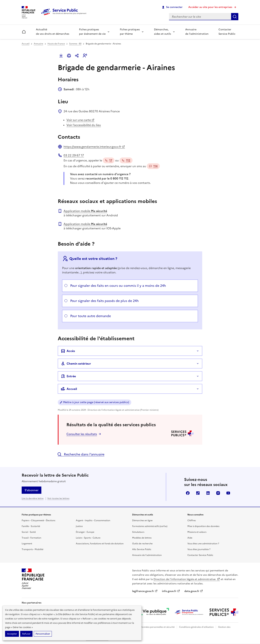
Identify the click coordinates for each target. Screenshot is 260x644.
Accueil (26, 44)
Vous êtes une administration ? (203, 544)
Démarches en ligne (142, 520)
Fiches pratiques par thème (130, 32)
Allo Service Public (142, 549)
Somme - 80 (75, 44)
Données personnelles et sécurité (157, 627)
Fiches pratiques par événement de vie (92, 32)
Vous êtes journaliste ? (199, 549)
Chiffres (192, 520)
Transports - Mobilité (32, 549)
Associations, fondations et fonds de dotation (100, 544)
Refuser (26, 634)
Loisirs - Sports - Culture (88, 538)
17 (109, 160)
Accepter (12, 634)
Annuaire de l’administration (197, 32)
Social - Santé (29, 532)
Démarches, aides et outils (162, 32)
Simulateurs (138, 532)
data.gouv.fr (194, 591)
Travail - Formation (31, 538)
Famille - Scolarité (31, 526)
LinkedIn (208, 493)
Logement (27, 544)
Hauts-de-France (56, 44)
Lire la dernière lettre (33, 498)
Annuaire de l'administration (147, 555)
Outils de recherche (142, 544)
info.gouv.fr (171, 591)
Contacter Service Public (227, 32)
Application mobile (85, 211)
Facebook (188, 493)
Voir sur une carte (80, 120)
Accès (68, 351)
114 (153, 166)
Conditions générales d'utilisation (196, 627)
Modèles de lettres (142, 538)
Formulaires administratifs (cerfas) (150, 526)
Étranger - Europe (85, 532)
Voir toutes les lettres (58, 498)
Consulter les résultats (82, 434)
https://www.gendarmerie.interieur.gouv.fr (94, 147)
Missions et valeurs (197, 532)
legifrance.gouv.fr (145, 591)
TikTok (198, 493)
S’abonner (32, 490)
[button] (85, 56)
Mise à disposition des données (203, 526)
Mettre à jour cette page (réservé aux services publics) (96, 402)
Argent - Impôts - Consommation (93, 520)
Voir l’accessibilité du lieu (84, 125)
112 (126, 160)
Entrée (68, 376)
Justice (79, 526)
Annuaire (38, 44)
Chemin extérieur (76, 364)
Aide (190, 538)
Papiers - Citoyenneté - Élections (38, 520)
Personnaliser (43, 634)
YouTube (228, 493)
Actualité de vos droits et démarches (53, 32)
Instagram (218, 493)
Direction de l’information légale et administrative (187, 579)
